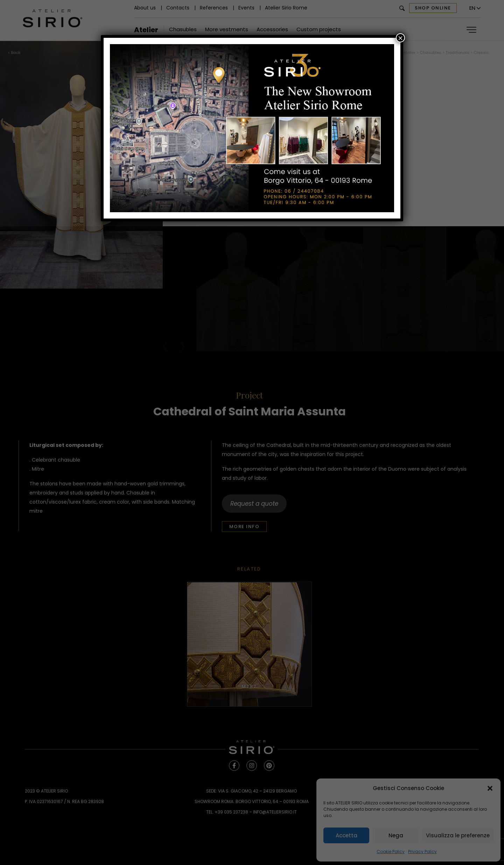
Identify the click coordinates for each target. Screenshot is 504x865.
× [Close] (400, 38)
